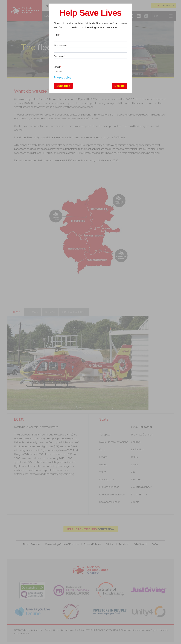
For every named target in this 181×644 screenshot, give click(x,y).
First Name (61, 45)
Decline (120, 86)
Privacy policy (63, 78)
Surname (60, 56)
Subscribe (63, 86)
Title (57, 35)
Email (58, 67)
